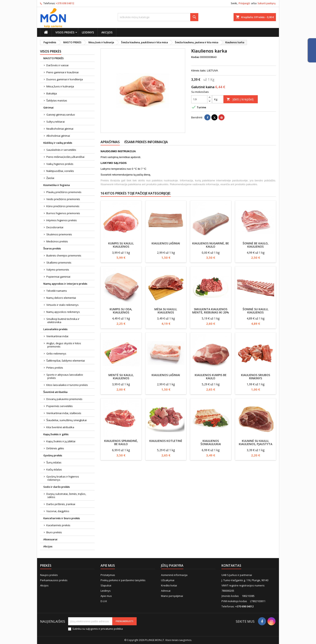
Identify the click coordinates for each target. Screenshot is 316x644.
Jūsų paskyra (172, 565)
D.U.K (104, 601)
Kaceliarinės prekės (58, 525)
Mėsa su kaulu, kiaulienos (166, 311)
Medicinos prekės (57, 241)
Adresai (166, 591)
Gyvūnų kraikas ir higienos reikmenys (63, 478)
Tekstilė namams (57, 291)
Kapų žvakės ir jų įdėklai (61, 441)
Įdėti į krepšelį (240, 99)
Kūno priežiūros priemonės (63, 206)
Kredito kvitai (169, 585)
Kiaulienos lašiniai (166, 243)
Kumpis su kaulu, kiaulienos (121, 245)
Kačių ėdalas (54, 469)
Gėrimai (48, 108)
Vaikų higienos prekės (60, 164)
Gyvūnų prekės (53, 455)
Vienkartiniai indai (57, 336)
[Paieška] (158, 17)
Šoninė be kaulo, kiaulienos (256, 245)
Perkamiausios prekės (54, 580)
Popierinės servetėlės (60, 406)
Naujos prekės (49, 575)
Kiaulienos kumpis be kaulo (211, 377)
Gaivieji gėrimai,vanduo (61, 115)
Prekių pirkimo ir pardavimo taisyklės (123, 580)
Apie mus (106, 596)
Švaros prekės (52, 248)
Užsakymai (168, 580)
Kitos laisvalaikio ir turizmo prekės (67, 385)
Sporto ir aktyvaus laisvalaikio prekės (65, 376)
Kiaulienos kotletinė (166, 441)
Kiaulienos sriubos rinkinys (256, 377)
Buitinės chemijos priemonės (64, 255)
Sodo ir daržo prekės (57, 487)
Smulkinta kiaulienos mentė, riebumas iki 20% (211, 311)
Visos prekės (65, 32)
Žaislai (50, 178)
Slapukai (106, 585)
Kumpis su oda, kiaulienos (121, 311)
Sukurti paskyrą (267, 3)
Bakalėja (52, 93)
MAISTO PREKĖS (54, 58)
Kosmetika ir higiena (57, 185)
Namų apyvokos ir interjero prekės (65, 284)
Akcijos (107, 32)
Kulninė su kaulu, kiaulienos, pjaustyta (256, 442)
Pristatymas (108, 575)
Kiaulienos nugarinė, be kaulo (211, 245)
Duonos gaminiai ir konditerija (65, 79)
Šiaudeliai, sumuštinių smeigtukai (67, 420)
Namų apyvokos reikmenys (63, 312)
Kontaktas (231, 565)
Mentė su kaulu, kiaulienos (121, 377)
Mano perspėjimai (172, 596)
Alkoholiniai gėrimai (58, 136)
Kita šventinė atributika (60, 427)
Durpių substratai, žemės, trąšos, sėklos (66, 495)
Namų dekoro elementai (61, 298)
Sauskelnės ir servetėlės (61, 150)
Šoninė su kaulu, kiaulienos (256, 311)
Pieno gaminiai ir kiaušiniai (62, 72)
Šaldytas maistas (57, 100)
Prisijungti (244, 3)
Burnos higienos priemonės (63, 213)
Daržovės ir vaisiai (57, 65)
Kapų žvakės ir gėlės (56, 434)
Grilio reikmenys (56, 354)
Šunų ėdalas (54, 462)
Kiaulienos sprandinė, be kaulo (121, 442)
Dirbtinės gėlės (55, 448)
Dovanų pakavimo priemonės (64, 399)
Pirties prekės (55, 368)
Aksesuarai (50, 539)
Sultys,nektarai (56, 122)
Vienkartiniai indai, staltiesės (64, 413)
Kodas (195, 57)
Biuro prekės (54, 532)
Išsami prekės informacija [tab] (146, 142)
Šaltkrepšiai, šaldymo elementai (66, 361)
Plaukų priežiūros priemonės (64, 192)
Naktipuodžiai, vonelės (60, 171)
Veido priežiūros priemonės (63, 199)
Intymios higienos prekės (62, 220)
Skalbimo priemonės (59, 263)
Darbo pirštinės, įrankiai (61, 504)
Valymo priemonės (58, 270)
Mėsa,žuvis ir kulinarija (60, 86)
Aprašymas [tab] (110, 142)
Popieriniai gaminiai (58, 277)
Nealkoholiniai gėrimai (60, 129)
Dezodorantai (55, 227)
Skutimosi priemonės (59, 234)
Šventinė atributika (55, 392)
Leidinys (88, 32)
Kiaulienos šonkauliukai (211, 442)
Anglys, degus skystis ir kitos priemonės (64, 345)
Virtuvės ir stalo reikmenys (62, 305)
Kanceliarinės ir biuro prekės (62, 518)
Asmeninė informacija (174, 575)
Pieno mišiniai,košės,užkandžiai (65, 157)
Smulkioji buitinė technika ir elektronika (63, 320)
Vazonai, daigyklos (58, 511)
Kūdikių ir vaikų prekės (58, 143)
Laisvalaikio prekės (55, 329)
